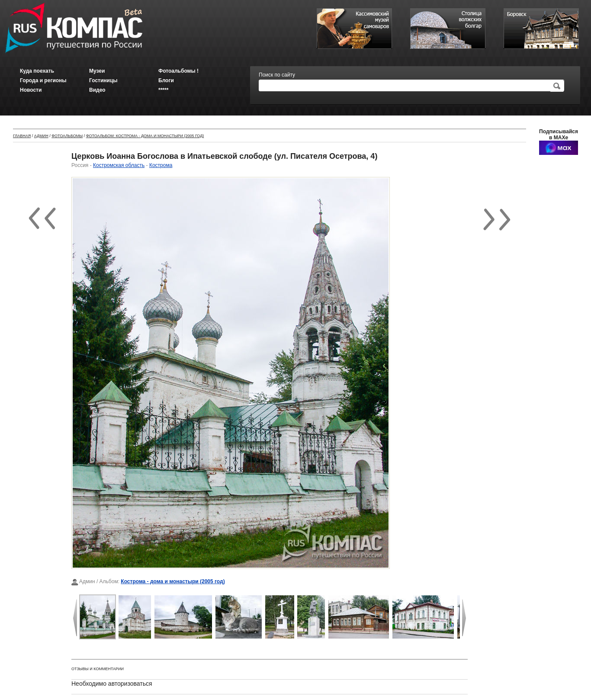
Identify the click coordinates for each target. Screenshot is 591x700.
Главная (22, 136)
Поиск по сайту (277, 75)
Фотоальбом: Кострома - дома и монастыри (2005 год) (145, 136)
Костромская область (119, 165)
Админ (41, 136)
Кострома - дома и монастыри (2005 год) (173, 581)
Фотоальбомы (67, 136)
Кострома (161, 165)
